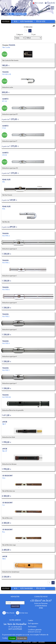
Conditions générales (35, 630)
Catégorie (20, 34)
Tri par (34, 34)
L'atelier (31, 620)
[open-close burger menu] (53, 8)
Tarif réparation (33, 624)
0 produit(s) (51, 3)
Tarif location (32, 627)
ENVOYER (15, 606)
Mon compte (39, 3)
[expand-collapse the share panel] (54, 26)
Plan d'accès (9, 613)
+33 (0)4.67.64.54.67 (41, 601)
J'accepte (12, 638)
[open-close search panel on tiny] (48, 8)
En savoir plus (22, 638)
